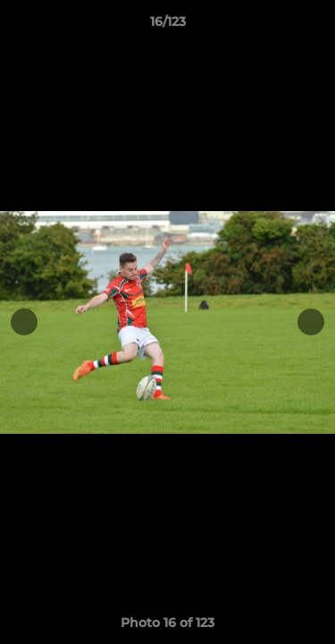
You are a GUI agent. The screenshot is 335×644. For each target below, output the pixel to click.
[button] (314, 26)
